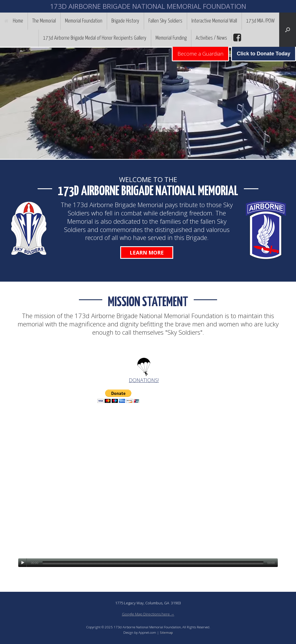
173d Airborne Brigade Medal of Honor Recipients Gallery (95, 38)
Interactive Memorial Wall (214, 21)
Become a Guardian (200, 54)
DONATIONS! (144, 380)
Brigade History (125, 21)
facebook (236, 38)
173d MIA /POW (260, 21)
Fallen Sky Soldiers (165, 21)
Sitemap (166, 632)
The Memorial (44, 21)
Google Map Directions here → (148, 614)
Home (14, 21)
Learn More (147, 253)
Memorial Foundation (84, 21)
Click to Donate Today (264, 54)
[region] (148, 103)
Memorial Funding (171, 38)
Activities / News (211, 38)
